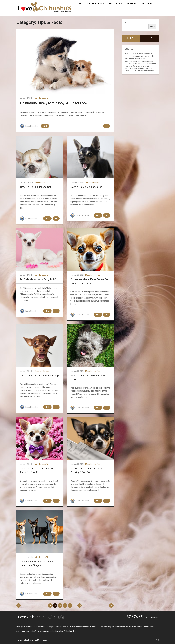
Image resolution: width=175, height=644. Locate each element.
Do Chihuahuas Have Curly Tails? (37, 279)
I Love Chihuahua (32, 126)
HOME (79, 4)
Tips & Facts (115, 4)
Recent (150, 38)
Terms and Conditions (38, 640)
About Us (131, 4)
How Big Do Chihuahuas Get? (36, 187)
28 (80, 605)
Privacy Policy (22, 640)
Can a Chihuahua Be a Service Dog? (39, 376)
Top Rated (131, 38)
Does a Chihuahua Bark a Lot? (86, 187)
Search (127, 23)
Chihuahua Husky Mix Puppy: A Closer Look (55, 103)
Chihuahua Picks (94, 4)
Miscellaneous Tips (42, 98)
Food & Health (40, 182)
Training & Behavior (93, 182)
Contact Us (146, 4)
